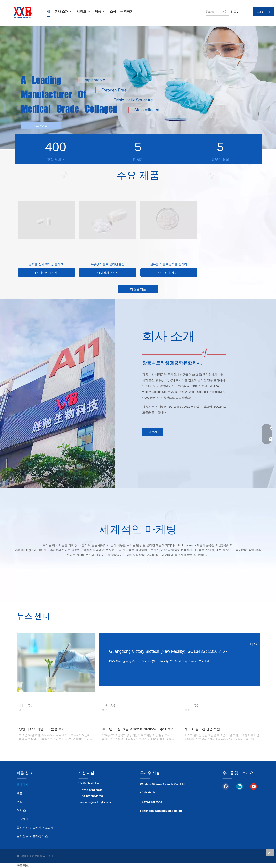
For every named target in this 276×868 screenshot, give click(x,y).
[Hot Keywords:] (225, 12)
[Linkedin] (240, 786)
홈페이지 (22, 784)
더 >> (254, 644)
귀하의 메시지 (46, 273)
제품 (100, 11)
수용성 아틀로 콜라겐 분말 (107, 264)
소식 (113, 11)
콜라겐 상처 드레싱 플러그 (46, 264)
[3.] (206, 353)
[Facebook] (226, 786)
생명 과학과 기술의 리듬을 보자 (42, 729)
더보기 (153, 432)
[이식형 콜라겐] (56, 663)
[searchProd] (214, 12)
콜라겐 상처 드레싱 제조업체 (35, 828)
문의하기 (127, 11)
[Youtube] (254, 786)
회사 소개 (63, 11)
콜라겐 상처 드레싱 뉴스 (32, 836)
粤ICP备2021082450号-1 (37, 856)
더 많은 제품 (138, 289)
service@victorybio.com (97, 802)
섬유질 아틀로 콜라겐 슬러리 (169, 264)
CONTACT (264, 12)
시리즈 (84, 11)
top (270, 853)
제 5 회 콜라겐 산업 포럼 (202, 729)
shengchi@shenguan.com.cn (162, 811)
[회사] (82, 394)
